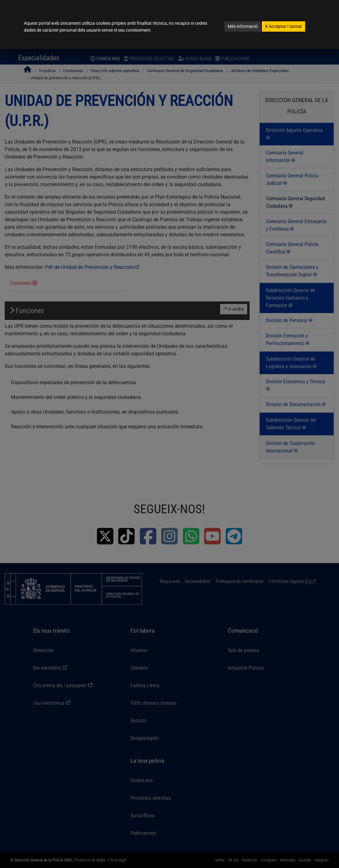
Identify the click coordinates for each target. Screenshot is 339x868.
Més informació (243, 26)
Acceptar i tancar (283, 26)
